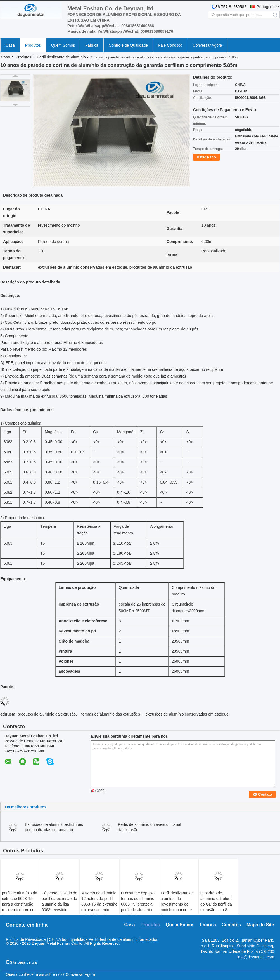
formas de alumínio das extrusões (111, 714)
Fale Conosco (170, 45)
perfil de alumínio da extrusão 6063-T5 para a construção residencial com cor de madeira (20, 904)
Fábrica (92, 45)
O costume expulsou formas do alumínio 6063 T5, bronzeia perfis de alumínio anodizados (139, 904)
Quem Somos (63, 45)
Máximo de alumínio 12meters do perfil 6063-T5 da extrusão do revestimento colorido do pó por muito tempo (99, 907)
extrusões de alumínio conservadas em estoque (187, 714)
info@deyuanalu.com (256, 957)
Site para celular (22, 962)
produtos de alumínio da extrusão (47, 714)
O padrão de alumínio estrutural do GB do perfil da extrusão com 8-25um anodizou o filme (216, 907)
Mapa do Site (260, 925)
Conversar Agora (207, 45)
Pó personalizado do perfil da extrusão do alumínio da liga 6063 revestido (60, 901)
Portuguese (267, 7)
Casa (10, 45)
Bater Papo (206, 157)
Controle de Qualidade (128, 45)
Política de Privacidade (26, 939)
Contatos (231, 925)
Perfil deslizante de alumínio (61, 57)
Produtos (33, 45)
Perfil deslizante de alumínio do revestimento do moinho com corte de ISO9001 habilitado (177, 907)
